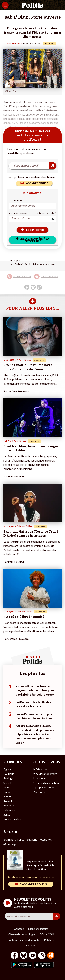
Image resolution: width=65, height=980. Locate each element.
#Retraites (46, 839)
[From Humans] (51, 956)
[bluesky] (24, 956)
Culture (8, 792)
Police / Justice (12, 819)
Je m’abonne (40, 778)
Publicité (49, 940)
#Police (20, 839)
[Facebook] (14, 956)
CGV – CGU (47, 934)
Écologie (9, 778)
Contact (19, 929)
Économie (9, 805)
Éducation (9, 810)
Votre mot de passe (18, 213)
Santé (7, 814)
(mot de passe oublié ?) (46, 213)
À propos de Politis (44, 787)
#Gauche (32, 839)
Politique (9, 774)
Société (8, 783)
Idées (7, 787)
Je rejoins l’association (46, 783)
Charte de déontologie (22, 934)
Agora (7, 769)
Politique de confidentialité (23, 940)
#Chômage (10, 844)
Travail (8, 801)
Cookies (31, 945)
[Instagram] (42, 956)
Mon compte (40, 792)
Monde (8, 796)
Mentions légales (38, 929)
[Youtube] (33, 956)
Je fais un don (40, 769)
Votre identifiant (16, 201)
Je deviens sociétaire (45, 774)
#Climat (8, 839)
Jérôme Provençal (14, 43)
